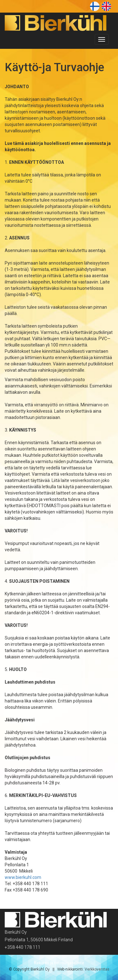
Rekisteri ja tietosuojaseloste (59, 963)
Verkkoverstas (97, 969)
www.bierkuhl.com (23, 877)
